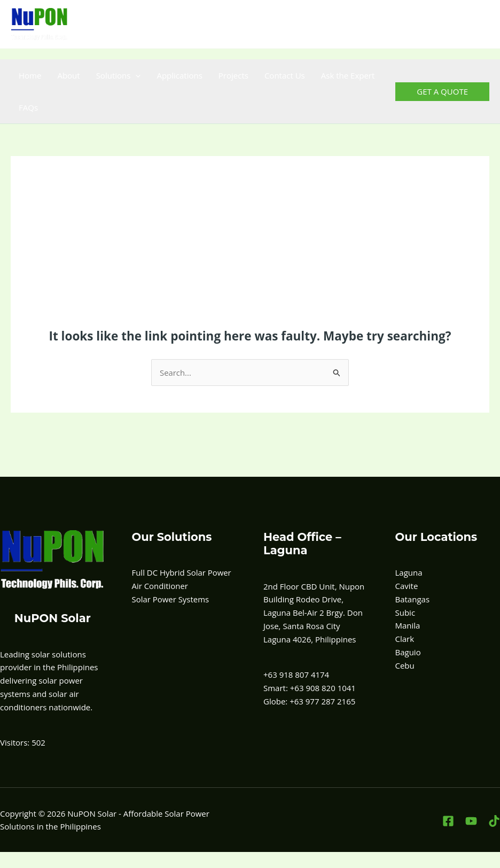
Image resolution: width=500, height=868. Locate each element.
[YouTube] (459, 24)
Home (30, 75)
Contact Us (285, 75)
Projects (233, 75)
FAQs (28, 107)
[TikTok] (483, 24)
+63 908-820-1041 (310, 24)
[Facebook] (436, 24)
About (68, 75)
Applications (179, 75)
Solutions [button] (119, 75)
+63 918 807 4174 (235, 24)
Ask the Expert (348, 75)
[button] (135, 75)
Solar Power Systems (171, 599)
